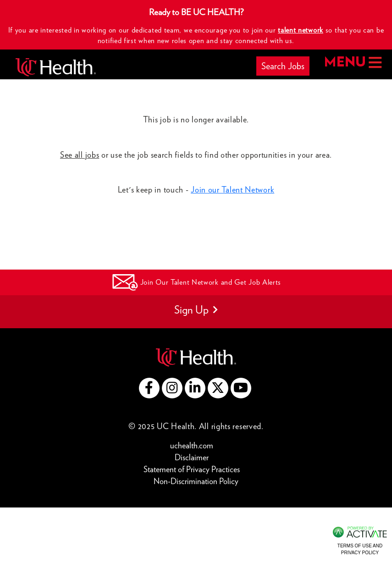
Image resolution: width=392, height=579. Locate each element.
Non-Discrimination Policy (196, 481)
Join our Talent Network (232, 190)
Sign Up (196, 310)
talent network (301, 30)
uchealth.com (192, 445)
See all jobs (80, 155)
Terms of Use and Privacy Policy (360, 549)
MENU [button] (353, 63)
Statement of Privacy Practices (192, 469)
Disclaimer (192, 457)
